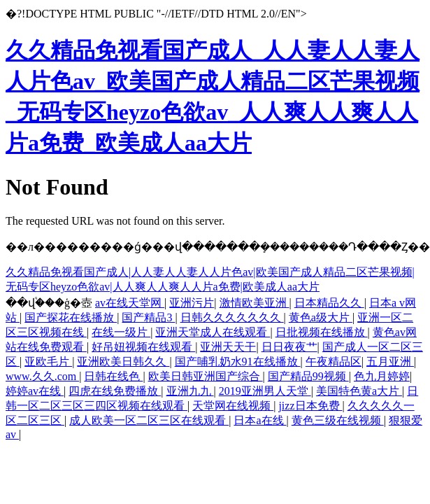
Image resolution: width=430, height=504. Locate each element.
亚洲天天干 (228, 347)
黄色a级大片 (321, 317)
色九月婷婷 (382, 376)
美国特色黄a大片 (359, 391)
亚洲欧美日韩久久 (123, 362)
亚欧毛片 (48, 362)
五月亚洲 (390, 362)
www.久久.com (42, 376)
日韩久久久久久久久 (232, 317)
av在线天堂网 (130, 303)
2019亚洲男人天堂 (265, 391)
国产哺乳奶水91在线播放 (238, 362)
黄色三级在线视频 (338, 420)
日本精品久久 (329, 303)
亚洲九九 (190, 391)
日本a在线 (260, 420)
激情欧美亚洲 (255, 303)
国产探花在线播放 (71, 317)
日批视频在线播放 (322, 332)
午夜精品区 (334, 362)
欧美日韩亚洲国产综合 (206, 376)
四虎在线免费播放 (115, 391)
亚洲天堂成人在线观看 (213, 332)
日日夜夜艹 (289, 347)
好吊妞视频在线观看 (143, 347)
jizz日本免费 (310, 406)
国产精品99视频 (308, 376)
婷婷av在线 (35, 391)
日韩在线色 (113, 376)
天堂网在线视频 (233, 406)
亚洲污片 (192, 303)
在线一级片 (121, 332)
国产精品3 (148, 317)
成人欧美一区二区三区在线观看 (149, 420)
